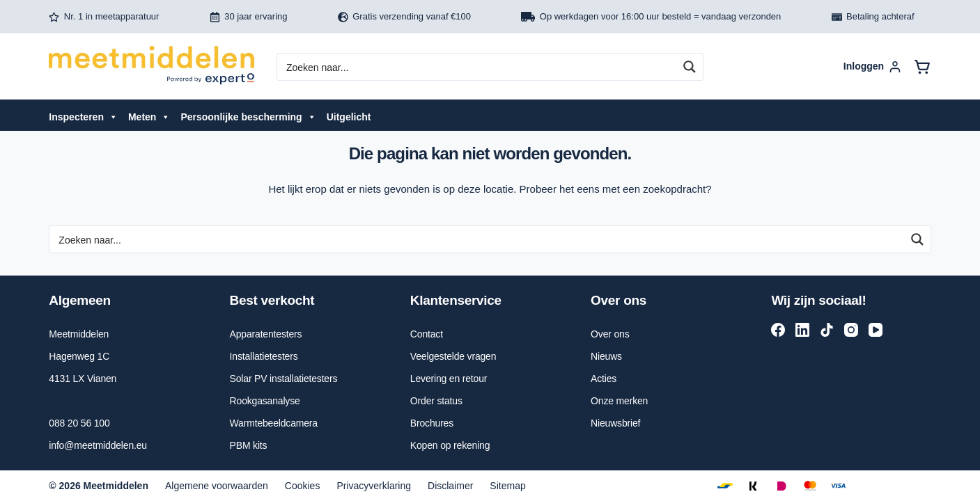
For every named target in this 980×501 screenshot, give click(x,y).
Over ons (610, 334)
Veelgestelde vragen (453, 356)
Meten (149, 117)
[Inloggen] (872, 66)
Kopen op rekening (450, 445)
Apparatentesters (266, 334)
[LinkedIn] (802, 330)
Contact (427, 334)
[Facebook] (778, 330)
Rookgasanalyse (265, 401)
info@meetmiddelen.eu (98, 445)
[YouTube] (876, 330)
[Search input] (479, 67)
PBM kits (249, 445)
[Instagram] (851, 330)
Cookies (303, 486)
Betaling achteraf (873, 17)
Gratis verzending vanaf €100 (404, 17)
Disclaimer (450, 486)
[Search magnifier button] (690, 67)
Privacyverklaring (374, 486)
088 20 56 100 (79, 423)
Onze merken (619, 401)
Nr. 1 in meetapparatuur (104, 17)
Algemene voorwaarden (217, 486)
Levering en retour (449, 379)
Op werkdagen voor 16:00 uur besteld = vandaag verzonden (651, 17)
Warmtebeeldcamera (274, 423)
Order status (436, 401)
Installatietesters (264, 356)
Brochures (432, 423)
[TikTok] (827, 330)
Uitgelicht (349, 117)
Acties (604, 379)
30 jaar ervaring (249, 17)
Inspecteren (83, 117)
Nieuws (606, 356)
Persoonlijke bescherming (248, 117)
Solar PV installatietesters (284, 379)
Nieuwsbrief (615, 423)
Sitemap (507, 486)
